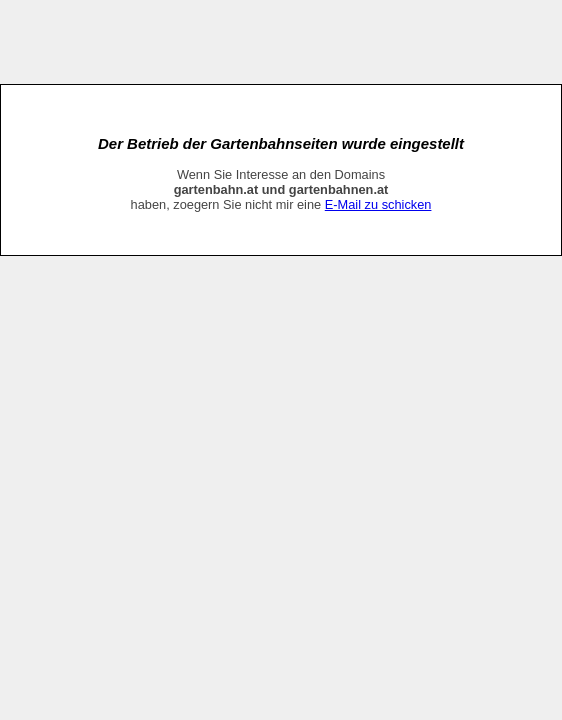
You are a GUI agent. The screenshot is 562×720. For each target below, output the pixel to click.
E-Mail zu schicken (378, 204)
